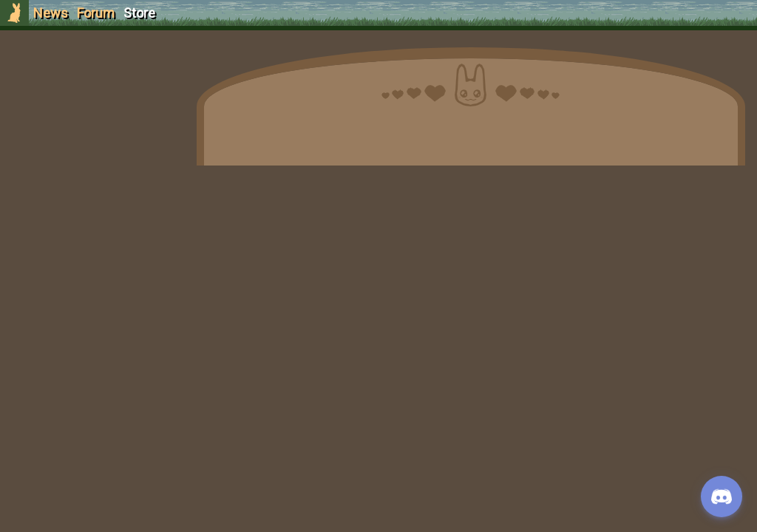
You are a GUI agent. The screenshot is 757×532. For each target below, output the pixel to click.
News (51, 13)
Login (90, 122)
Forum (96, 13)
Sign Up (90, 95)
